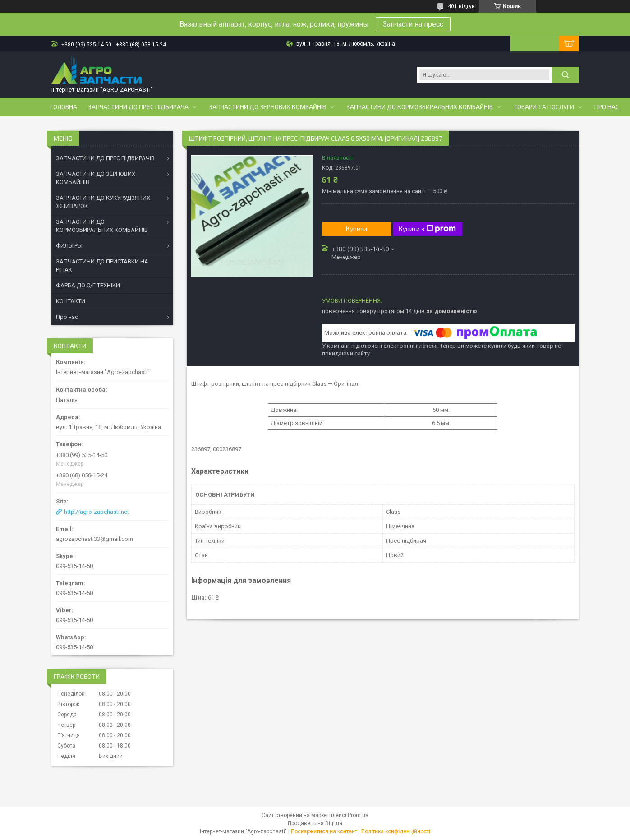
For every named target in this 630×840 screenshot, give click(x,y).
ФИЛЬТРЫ (69, 246)
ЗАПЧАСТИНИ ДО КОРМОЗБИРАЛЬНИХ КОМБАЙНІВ (102, 226)
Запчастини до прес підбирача (138, 107)
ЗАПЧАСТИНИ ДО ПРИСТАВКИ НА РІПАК (102, 265)
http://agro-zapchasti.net (97, 512)
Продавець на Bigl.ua (315, 823)
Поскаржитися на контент (324, 831)
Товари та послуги (544, 107)
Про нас (607, 107)
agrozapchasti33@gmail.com (94, 539)
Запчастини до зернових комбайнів (267, 107)
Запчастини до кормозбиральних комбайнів (420, 107)
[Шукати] (566, 75)
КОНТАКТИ (71, 301)
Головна (64, 107)
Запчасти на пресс (413, 24)
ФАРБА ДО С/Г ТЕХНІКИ (88, 285)
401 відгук (461, 6)
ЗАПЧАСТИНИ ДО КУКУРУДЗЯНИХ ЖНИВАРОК (103, 202)
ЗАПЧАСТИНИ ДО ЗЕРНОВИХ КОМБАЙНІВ (96, 178)
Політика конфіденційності (396, 831)
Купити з (427, 229)
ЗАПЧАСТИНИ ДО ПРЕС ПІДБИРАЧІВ (105, 158)
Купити (356, 228)
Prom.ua (358, 815)
